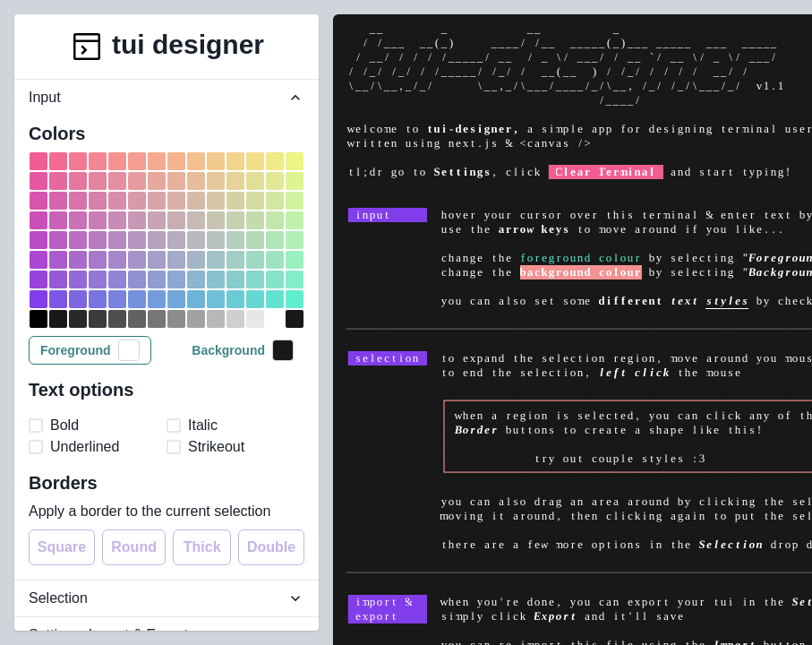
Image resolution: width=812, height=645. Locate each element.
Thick (202, 547)
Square (62, 547)
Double (271, 547)
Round (134, 547)
